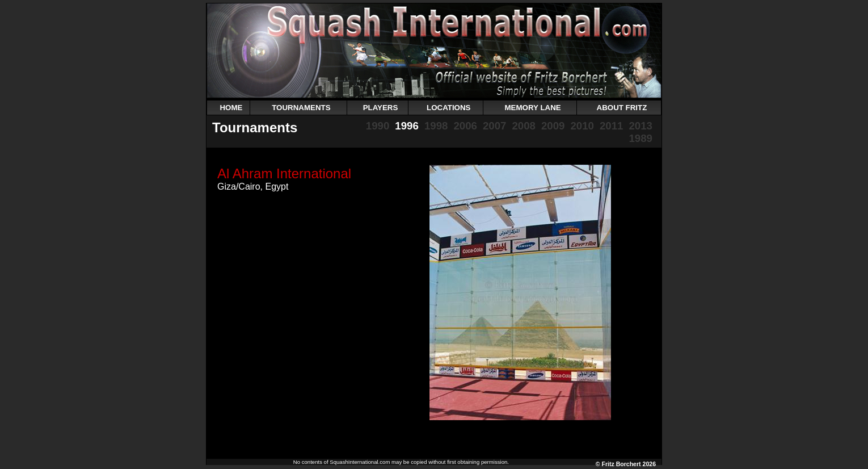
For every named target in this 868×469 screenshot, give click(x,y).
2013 (641, 126)
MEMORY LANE (532, 108)
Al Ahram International (284, 173)
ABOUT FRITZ (622, 108)
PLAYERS (381, 108)
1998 (436, 126)
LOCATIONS (449, 108)
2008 (524, 126)
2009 (553, 126)
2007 (495, 126)
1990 (378, 126)
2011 (612, 126)
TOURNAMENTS (301, 108)
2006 (465, 126)
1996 (407, 126)
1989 (641, 138)
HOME (231, 108)
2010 (582, 126)
